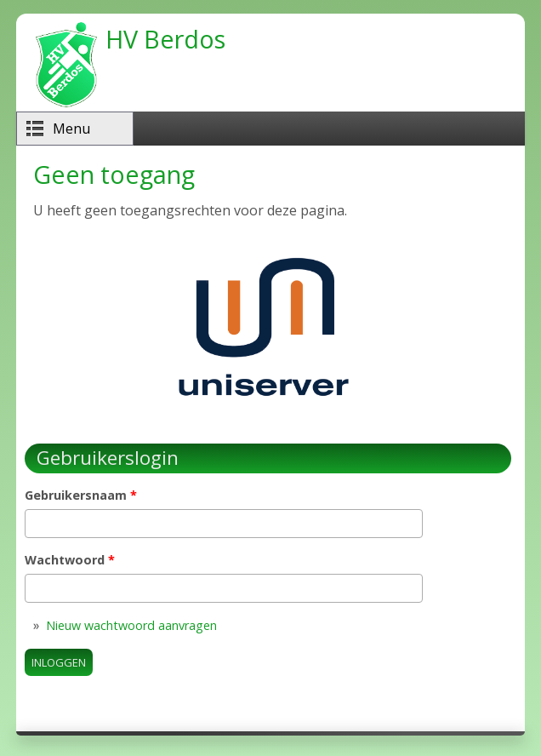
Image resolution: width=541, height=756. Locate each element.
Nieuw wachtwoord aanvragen (131, 625)
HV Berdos (165, 39)
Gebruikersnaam (81, 495)
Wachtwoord (70, 560)
